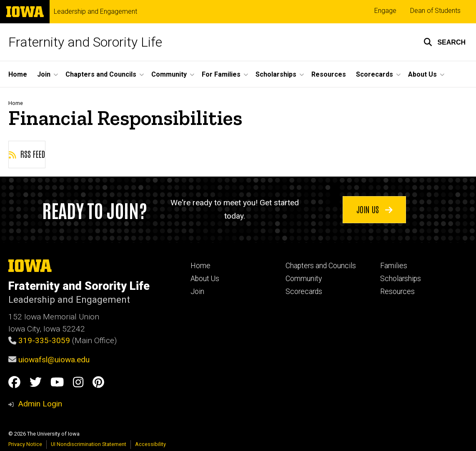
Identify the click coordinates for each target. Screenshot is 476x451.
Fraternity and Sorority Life (85, 42)
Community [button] (169, 74)
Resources (329, 74)
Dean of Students (435, 11)
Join (197, 292)
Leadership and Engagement (95, 12)
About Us (205, 279)
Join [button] (44, 74)
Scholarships (401, 279)
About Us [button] (422, 74)
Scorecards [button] (375, 74)
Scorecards (304, 292)
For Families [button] (221, 74)
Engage (385, 11)
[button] (445, 42)
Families (394, 266)
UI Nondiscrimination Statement (89, 444)
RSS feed (27, 154)
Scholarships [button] (276, 74)
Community (304, 279)
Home (18, 74)
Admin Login (40, 404)
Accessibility (150, 444)
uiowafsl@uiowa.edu (54, 360)
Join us (375, 209)
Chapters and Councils (321, 266)
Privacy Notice (25, 444)
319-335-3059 (44, 340)
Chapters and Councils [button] (101, 74)
